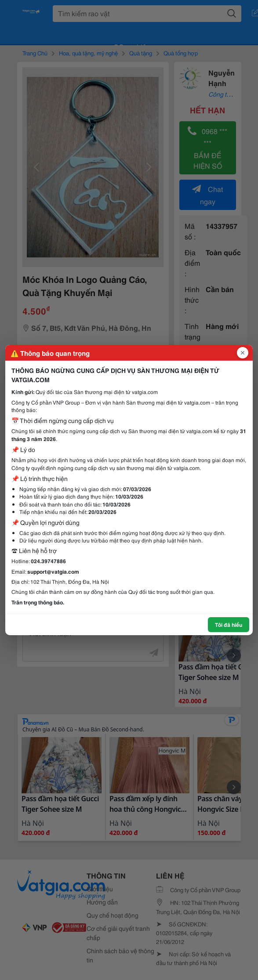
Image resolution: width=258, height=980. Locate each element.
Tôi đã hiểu (229, 624)
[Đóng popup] (243, 353)
